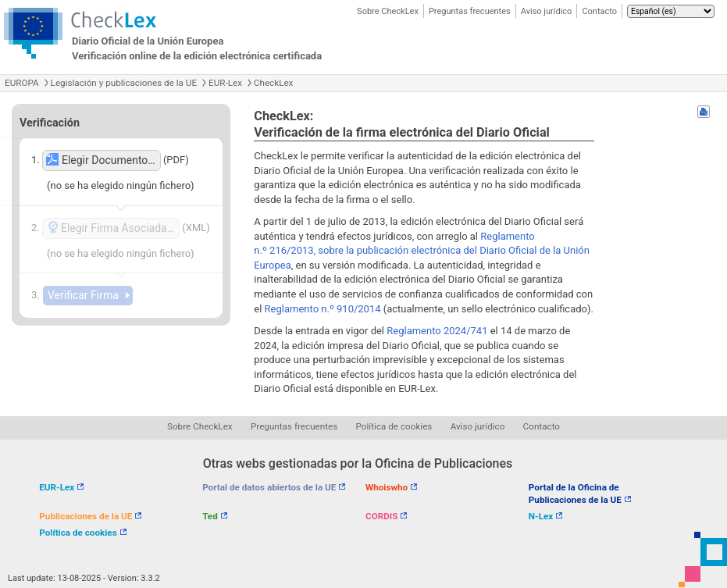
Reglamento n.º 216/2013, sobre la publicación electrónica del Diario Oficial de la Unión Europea (422, 251)
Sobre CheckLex (388, 11)
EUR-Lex (225, 83)
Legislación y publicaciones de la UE (124, 83)
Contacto (599, 11)
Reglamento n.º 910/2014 (323, 309)
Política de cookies (394, 426)
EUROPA (22, 83)
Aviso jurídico (547, 11)
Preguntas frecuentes (470, 11)
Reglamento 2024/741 (437, 331)
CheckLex (274, 83)
